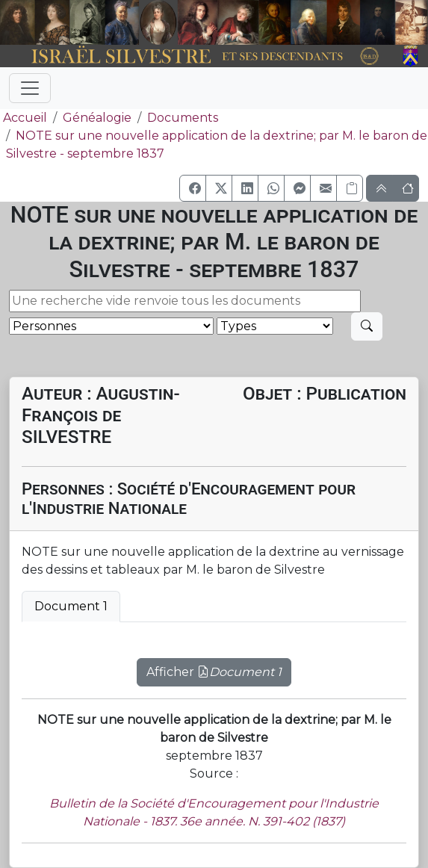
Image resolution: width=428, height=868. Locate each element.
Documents (183, 118)
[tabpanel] (214, 663)
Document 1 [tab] (71, 606)
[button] (193, 188)
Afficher (214, 672)
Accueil (24, 118)
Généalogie (97, 118)
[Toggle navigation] (30, 88)
